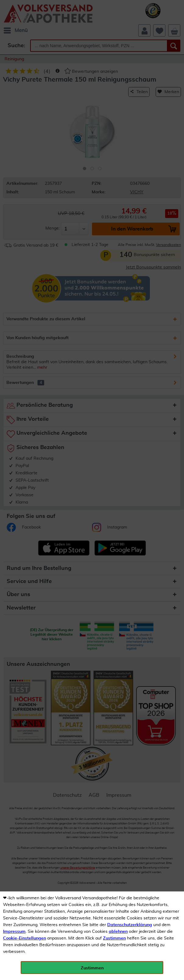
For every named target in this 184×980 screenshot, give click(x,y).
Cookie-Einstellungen (25, 938)
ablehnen (118, 932)
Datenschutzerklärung (130, 925)
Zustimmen (114, 938)
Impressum (14, 932)
